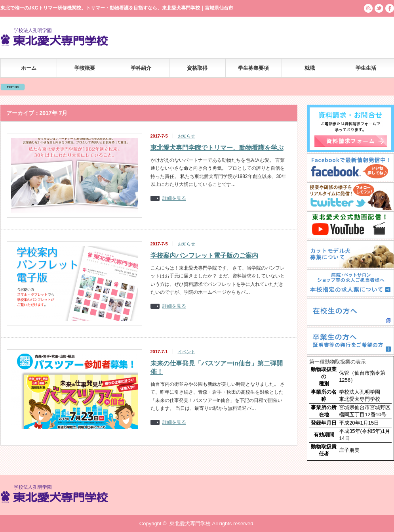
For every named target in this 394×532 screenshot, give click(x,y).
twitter (379, 8)
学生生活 (366, 68)
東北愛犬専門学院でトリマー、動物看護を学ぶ (217, 148)
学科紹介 (141, 68)
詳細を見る (174, 198)
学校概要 (85, 68)
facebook (390, 8)
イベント (187, 352)
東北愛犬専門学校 (190, 523)
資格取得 (197, 68)
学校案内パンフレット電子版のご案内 (204, 255)
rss (368, 8)
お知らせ (187, 136)
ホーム (29, 68)
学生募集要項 (253, 68)
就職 (310, 68)
